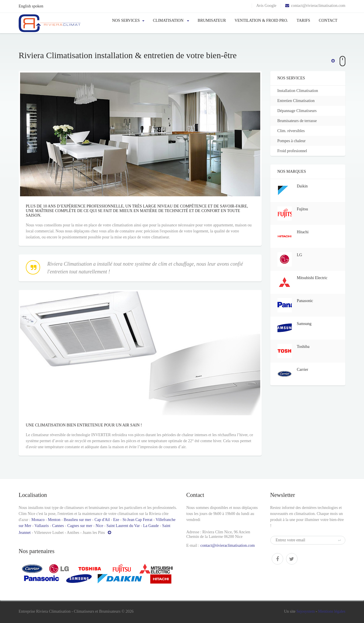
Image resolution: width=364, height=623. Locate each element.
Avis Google (266, 6)
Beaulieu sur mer (77, 520)
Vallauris (42, 526)
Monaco (38, 520)
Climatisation (171, 20)
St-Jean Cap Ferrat (137, 520)
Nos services (128, 20)
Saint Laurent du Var (123, 526)
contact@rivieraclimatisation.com (315, 6)
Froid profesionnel (295, 151)
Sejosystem (306, 611)
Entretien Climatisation (299, 101)
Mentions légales (332, 611)
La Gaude (151, 526)
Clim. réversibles (294, 131)
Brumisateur (212, 20)
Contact (328, 20)
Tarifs (303, 20)
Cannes (58, 526)
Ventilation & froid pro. (261, 20)
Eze (116, 520)
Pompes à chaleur (294, 141)
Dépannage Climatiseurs (300, 111)
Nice (99, 526)
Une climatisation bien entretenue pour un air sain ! (20, 437)
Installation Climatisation (300, 91)
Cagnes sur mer (80, 526)
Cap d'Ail (102, 520)
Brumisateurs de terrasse (300, 121)
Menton (54, 520)
